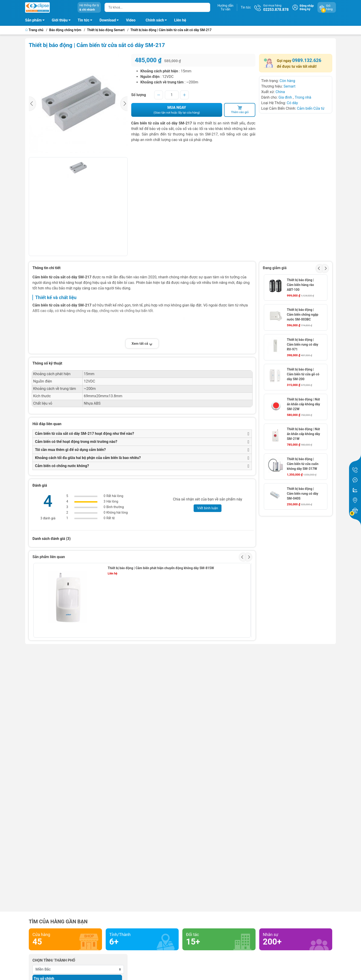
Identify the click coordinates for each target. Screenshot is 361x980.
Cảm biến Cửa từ (311, 108)
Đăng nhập (307, 6)
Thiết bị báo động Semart (106, 30)
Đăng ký (305, 9)
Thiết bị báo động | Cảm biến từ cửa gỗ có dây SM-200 (303, 374)
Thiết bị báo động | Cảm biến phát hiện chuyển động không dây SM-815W (161, 568)
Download (110, 21)
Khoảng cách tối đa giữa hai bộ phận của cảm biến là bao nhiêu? (88, 458)
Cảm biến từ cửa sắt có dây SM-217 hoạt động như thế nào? (84, 434)
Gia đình (286, 97)
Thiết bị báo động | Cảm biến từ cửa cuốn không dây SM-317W (303, 464)
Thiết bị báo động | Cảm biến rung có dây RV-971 (303, 344)
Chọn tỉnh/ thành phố (54, 960)
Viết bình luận (208, 508)
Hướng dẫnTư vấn (226, 7)
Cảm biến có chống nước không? (62, 466)
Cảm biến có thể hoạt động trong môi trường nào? (76, 442)
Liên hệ (180, 20)
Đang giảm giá (275, 268)
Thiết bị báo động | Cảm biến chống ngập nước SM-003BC (303, 315)
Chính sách (158, 21)
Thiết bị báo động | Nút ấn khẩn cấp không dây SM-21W (303, 434)
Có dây (293, 103)
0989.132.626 (307, 60)
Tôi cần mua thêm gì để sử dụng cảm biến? (70, 450)
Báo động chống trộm (65, 30)
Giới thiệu (60, 20)
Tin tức (246, 7)
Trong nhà (303, 97)
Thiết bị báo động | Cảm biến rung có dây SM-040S (303, 494)
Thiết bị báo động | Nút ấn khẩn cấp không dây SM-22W (303, 404)
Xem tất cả (142, 344)
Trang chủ (35, 30)
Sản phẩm (33, 20)
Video (131, 20)
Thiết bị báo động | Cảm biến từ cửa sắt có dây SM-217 (171, 30)
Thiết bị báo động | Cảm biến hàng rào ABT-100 (300, 285)
